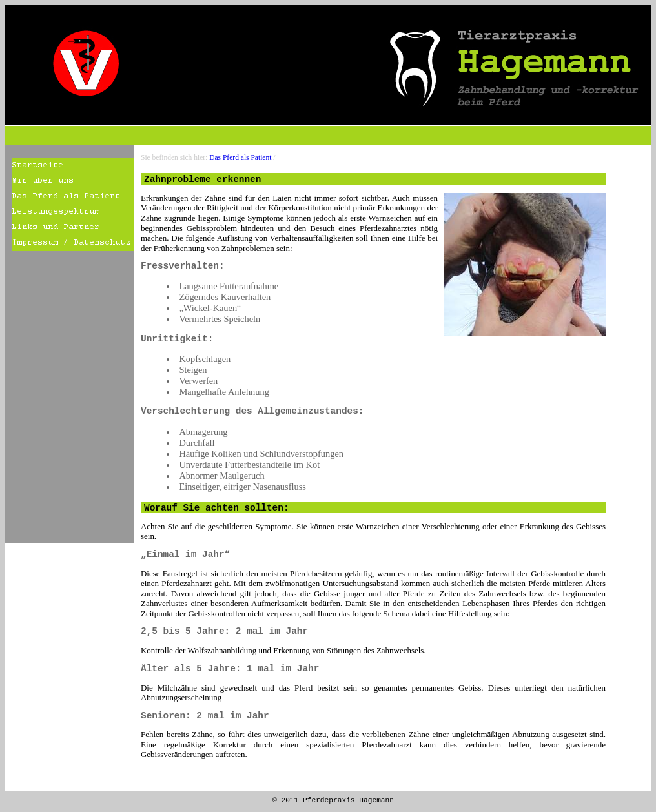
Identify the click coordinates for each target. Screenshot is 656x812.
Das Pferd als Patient (240, 157)
